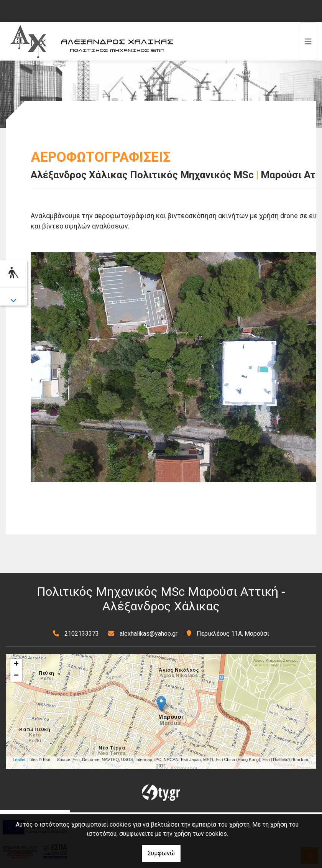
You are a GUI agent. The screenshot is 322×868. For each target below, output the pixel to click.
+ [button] (16, 664)
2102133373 (82, 634)
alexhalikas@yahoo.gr (149, 634)
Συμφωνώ (161, 853)
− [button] (16, 676)
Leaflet (19, 759)
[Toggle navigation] (308, 41)
